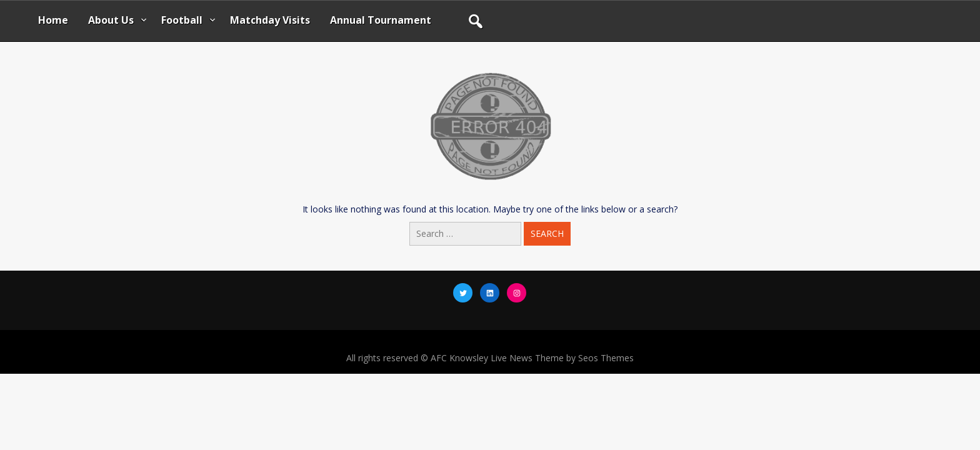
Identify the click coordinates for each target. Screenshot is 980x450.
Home (53, 20)
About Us (111, 20)
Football (182, 20)
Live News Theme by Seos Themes (562, 358)
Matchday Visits (270, 20)
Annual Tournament (381, 20)
